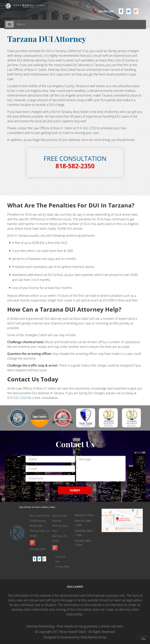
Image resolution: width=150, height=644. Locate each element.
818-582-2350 (106, 11)
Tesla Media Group (93, 637)
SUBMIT (75, 490)
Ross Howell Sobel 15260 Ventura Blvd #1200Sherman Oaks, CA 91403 (40, 526)
